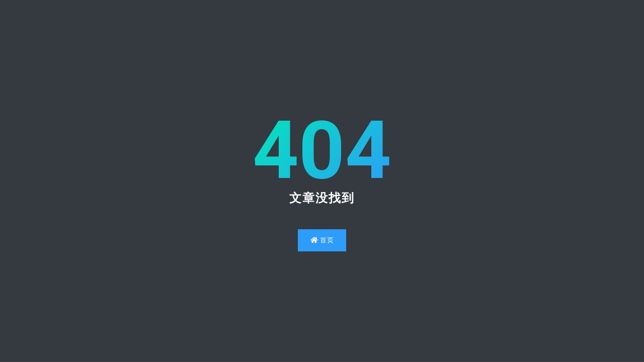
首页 (322, 240)
